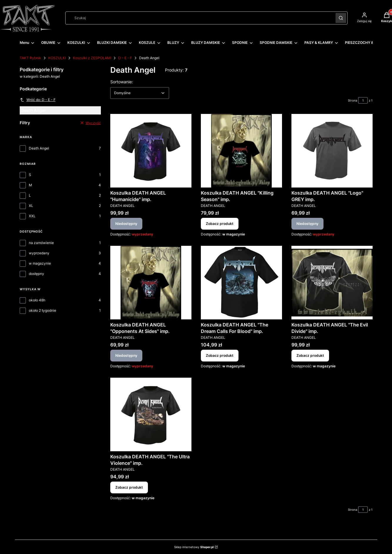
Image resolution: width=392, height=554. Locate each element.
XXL (32, 216)
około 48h (37, 300)
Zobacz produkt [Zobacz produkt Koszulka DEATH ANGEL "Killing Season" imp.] (220, 224)
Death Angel (39, 148)
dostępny (36, 274)
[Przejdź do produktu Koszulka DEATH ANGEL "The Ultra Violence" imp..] (151, 414)
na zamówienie (41, 243)
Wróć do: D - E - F (38, 100)
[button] (341, 18)
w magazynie (40, 263)
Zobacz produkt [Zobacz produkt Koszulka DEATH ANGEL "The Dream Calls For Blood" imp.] (220, 355)
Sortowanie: (122, 82)
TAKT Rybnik (30, 58)
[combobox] (198, 18)
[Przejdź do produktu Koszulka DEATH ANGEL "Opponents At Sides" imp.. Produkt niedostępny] (151, 283)
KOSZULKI (57, 58)
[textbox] (140, 93)
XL (31, 206)
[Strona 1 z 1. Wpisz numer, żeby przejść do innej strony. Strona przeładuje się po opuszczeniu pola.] (363, 100)
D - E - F (125, 58)
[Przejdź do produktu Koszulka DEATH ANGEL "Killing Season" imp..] (241, 151)
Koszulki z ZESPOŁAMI (92, 58)
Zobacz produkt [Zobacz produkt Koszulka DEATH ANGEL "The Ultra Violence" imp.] (129, 487)
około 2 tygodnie (42, 310)
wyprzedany (39, 253)
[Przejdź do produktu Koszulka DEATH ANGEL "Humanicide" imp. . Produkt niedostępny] (151, 151)
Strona (353, 100)
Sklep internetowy (194, 547)
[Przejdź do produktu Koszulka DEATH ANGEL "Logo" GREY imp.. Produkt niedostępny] (332, 151)
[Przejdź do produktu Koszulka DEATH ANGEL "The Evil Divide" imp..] (332, 283)
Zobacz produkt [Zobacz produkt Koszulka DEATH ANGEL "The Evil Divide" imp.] (310, 355)
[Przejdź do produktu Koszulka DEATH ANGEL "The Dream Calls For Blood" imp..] (241, 283)
